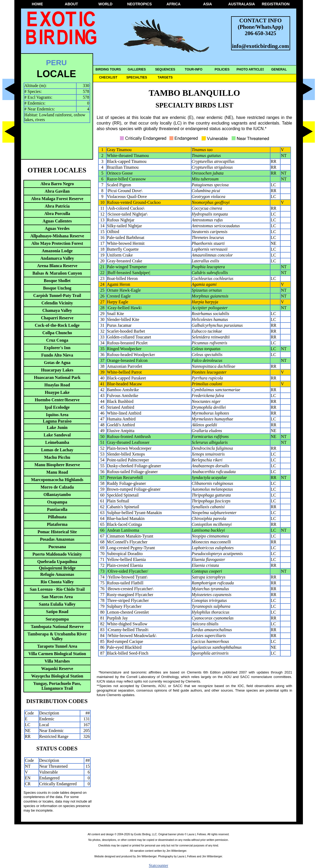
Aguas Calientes (57, 221)
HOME (37, 4)
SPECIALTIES (137, 77)
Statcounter (159, 865)
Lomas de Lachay (57, 450)
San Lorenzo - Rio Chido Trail (57, 589)
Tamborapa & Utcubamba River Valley (57, 636)
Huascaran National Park (57, 377)
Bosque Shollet (57, 281)
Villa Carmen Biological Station (57, 654)
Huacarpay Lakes (57, 370)
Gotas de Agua (57, 363)
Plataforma (57, 524)
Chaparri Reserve (57, 318)
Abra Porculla (57, 214)
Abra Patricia (57, 206)
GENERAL (279, 69)
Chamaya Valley (57, 310)
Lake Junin (57, 427)
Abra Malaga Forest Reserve (57, 199)
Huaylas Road (57, 385)
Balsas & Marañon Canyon (57, 273)
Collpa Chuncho (57, 333)
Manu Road (57, 472)
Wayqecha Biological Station (57, 676)
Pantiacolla (57, 509)
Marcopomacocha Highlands (57, 480)
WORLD (105, 4)
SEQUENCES (165, 69)
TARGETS (165, 77)
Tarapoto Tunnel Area (57, 646)
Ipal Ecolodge (57, 407)
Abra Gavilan (57, 191)
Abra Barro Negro (57, 184)
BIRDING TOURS (108, 69)
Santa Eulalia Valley (57, 604)
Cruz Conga (57, 340)
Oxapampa (57, 502)
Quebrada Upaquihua (57, 562)
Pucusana (57, 547)
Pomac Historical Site (57, 532)
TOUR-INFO (194, 69)
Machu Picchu (57, 457)
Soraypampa (57, 619)
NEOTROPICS (139, 4)
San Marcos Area (57, 597)
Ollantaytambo (57, 495)
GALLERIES (137, 69)
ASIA (208, 4)
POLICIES (222, 69)
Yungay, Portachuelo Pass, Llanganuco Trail (57, 686)
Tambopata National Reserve (57, 627)
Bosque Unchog (57, 288)
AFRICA (174, 4)
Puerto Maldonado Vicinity (57, 554)
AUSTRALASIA (241, 4)
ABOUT (72, 4)
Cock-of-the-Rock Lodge (57, 325)
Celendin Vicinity (57, 303)
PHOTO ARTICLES (250, 69)
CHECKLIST (108, 77)
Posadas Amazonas (57, 539)
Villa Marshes (57, 661)
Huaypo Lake (57, 392)
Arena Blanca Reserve (57, 266)
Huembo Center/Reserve (57, 400)
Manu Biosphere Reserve (57, 465)
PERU (56, 63)
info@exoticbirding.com (261, 46)
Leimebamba (57, 442)
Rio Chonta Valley (57, 582)
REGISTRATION (276, 4)
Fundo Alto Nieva (57, 355)
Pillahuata (57, 517)
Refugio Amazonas (57, 574)
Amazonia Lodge (57, 251)
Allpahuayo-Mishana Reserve (57, 236)
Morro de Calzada (57, 487)
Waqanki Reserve (57, 669)
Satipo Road (57, 612)
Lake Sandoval (57, 435)
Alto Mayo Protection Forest (57, 243)
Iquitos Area (57, 415)
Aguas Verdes (57, 228)
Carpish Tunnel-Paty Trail (57, 295)
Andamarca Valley (57, 258)
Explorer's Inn (57, 348)
